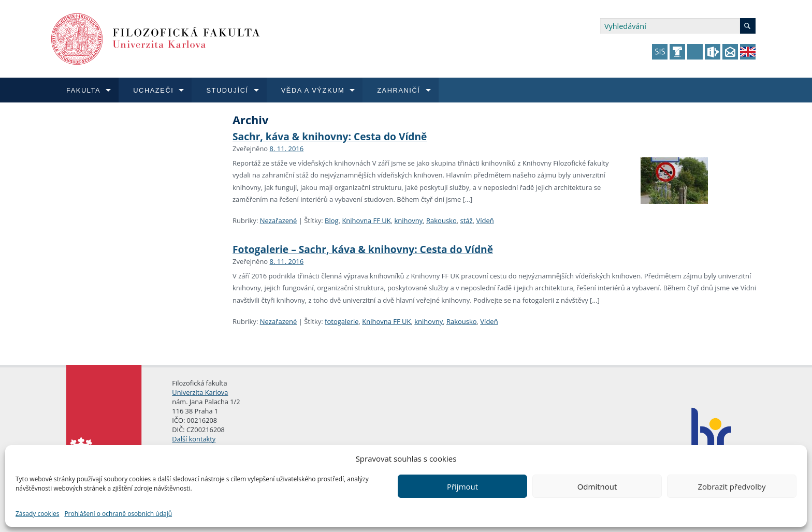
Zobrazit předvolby (731, 486)
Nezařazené (279, 220)
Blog (332, 220)
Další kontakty (194, 439)
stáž (467, 220)
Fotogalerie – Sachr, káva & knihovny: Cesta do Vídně (363, 249)
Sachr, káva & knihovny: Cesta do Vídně (330, 136)
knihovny (408, 220)
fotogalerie (342, 321)
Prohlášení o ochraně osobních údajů (118, 514)
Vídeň (485, 220)
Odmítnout (597, 486)
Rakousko (441, 220)
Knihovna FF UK (366, 220)
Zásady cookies (37, 514)
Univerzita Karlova (200, 392)
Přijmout (462, 486)
